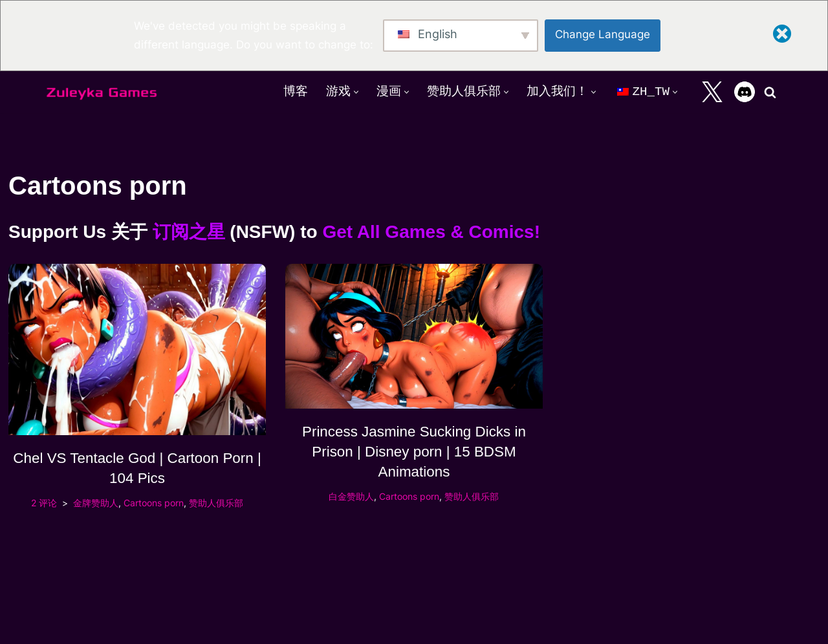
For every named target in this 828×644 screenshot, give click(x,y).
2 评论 (44, 503)
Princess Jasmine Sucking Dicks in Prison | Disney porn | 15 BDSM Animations (414, 452)
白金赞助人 (351, 496)
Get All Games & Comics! (431, 232)
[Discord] (745, 92)
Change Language (603, 34)
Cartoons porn (154, 503)
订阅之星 (189, 232)
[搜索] (770, 92)
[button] (356, 92)
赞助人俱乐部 (216, 503)
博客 (296, 91)
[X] (712, 92)
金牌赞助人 (96, 503)
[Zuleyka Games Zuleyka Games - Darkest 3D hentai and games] (102, 92)
